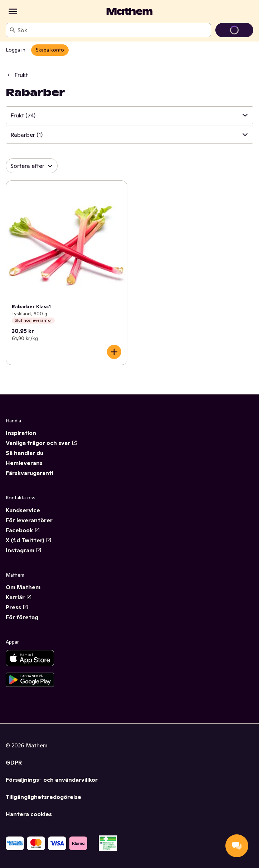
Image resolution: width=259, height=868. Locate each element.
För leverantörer (29, 520)
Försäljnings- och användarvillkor (52, 780)
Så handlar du (25, 453)
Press (17, 607)
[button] (129, 115)
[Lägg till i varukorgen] (114, 352)
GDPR (14, 762)
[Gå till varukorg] (234, 30)
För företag (22, 617)
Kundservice (23, 510)
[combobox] (113, 30)
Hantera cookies (29, 814)
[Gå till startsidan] (129, 11)
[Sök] (13, 30)
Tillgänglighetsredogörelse (43, 797)
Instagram (24, 550)
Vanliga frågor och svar (41, 443)
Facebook (23, 530)
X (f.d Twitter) (29, 540)
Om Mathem (23, 587)
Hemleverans (24, 463)
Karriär (19, 597)
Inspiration (21, 433)
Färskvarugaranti (30, 473)
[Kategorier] (13, 11)
